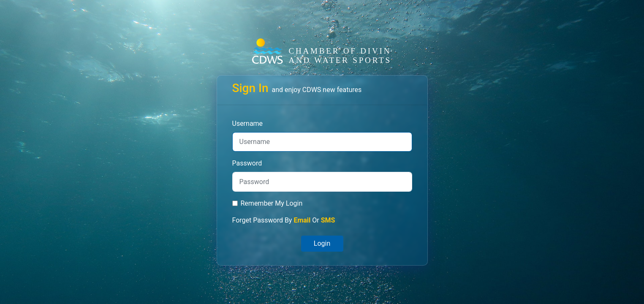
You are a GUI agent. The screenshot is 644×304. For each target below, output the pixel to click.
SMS (328, 220)
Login (322, 243)
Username (248, 123)
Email (302, 220)
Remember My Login (272, 203)
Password (247, 163)
